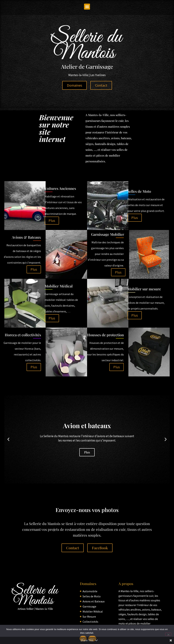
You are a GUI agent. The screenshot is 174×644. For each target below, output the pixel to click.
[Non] (168, 634)
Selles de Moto (105, 191)
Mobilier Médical (24, 286)
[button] (87, 7)
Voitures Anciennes (26, 188)
